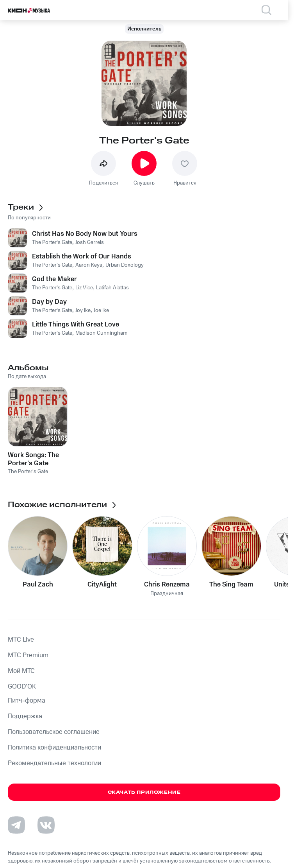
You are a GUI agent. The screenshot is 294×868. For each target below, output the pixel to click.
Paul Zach (38, 585)
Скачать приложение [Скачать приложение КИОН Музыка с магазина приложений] (144, 792)
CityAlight (102, 585)
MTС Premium (28, 655)
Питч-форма (27, 701)
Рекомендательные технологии (54, 763)
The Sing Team (231, 585)
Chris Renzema (167, 585)
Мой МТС (21, 671)
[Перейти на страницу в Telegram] (16, 825)
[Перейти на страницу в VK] (46, 825)
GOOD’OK (22, 687)
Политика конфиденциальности (54, 748)
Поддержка (25, 716)
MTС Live (21, 640)
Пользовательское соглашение (54, 732)
